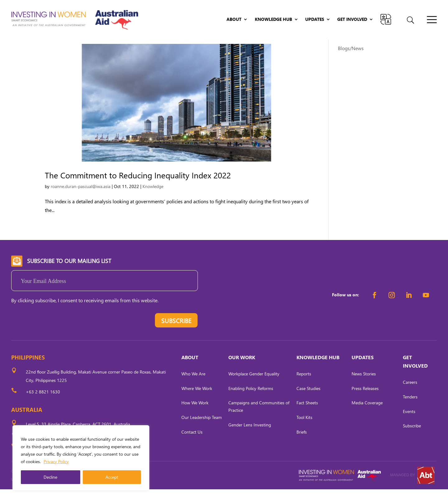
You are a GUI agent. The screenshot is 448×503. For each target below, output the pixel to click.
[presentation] (58, 335)
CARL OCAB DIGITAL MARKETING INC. (69, 493)
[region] (81, 458)
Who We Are (193, 387)
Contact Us (192, 446)
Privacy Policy (56, 461)
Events (409, 425)
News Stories (364, 387)
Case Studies (308, 402)
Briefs (302, 446)
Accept (112, 477)
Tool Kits (304, 431)
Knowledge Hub (273, 20)
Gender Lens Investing (250, 438)
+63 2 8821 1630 (43, 405)
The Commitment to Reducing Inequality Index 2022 (138, 189)
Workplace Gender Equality (254, 387)
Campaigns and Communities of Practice (259, 420)
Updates (315, 20)
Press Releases (365, 402)
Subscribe (412, 439)
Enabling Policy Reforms (251, 402)
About (234, 20)
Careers (410, 396)
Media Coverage (367, 416)
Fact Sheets (307, 416)
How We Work (195, 416)
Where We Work (197, 402)
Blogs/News (351, 62)
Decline (50, 477)
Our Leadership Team (202, 431)
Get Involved (352, 20)
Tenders (410, 410)
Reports (304, 387)
